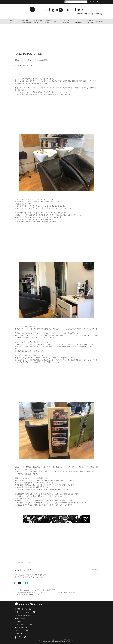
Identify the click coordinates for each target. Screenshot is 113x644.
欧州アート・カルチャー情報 (26, 22)
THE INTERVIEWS (22, 628)
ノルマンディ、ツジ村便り (25, 625)
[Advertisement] (56, 37)
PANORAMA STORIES (38, 22)
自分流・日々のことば (14, 22)
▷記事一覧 (94, 570)
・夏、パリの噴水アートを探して (29, 595)
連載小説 (57, 22)
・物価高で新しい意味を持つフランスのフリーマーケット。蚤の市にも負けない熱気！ (48, 592)
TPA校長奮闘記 (48, 22)
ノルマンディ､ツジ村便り (67, 22)
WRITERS (100, 21)
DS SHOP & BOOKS (90, 22)
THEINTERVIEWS (79, 22)
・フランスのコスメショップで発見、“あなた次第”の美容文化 (39, 590)
